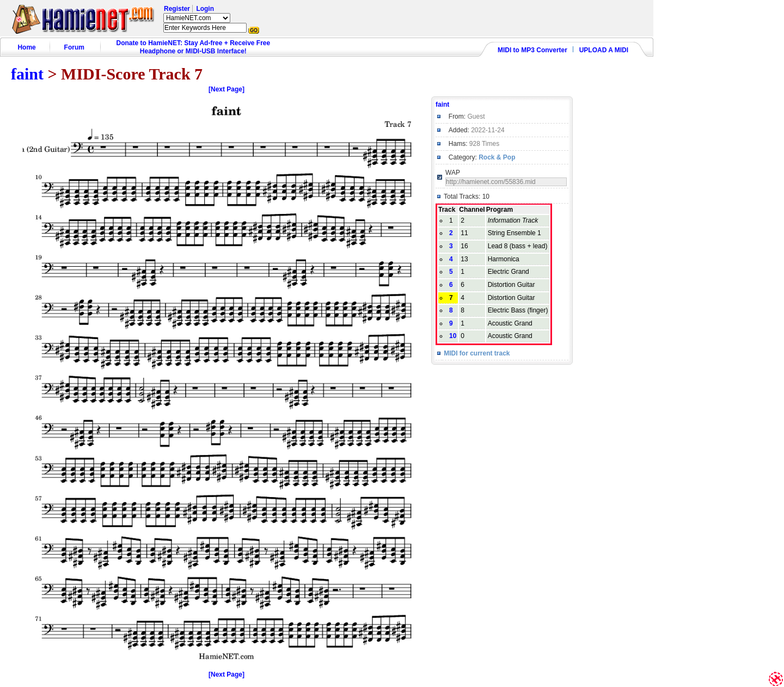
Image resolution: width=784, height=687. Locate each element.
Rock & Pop (497, 157)
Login (205, 9)
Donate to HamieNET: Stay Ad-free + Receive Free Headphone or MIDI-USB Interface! (194, 47)
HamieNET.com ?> (197, 18)
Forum (74, 47)
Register (177, 9)
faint (27, 74)
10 (453, 336)
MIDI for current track (477, 353)
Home (26, 47)
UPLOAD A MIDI (604, 50)
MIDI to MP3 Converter (532, 50)
